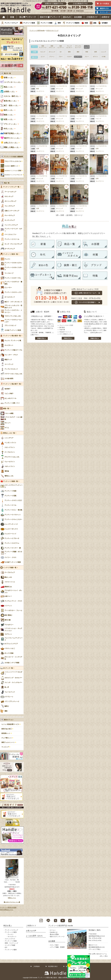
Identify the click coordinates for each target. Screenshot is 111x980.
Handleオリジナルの (13, 171)
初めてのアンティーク (57, 937)
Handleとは (54, 932)
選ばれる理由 (54, 934)
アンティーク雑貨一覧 (10, 481)
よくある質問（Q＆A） (35, 936)
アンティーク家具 (29, 23)
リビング (79, 119)
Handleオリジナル (13, 175)
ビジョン (53, 930)
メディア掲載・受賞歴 (57, 947)
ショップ (79, 149)
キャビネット (12, 937)
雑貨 (86, 23)
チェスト (11, 934)
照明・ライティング (11, 943)
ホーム (4, 17)
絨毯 (95, 23)
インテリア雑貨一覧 (10, 568)
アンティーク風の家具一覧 (12, 336)
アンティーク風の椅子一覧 (12, 384)
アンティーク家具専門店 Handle (61, 926)
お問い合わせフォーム (99, 954)
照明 (59, 23)
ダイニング (59, 89)
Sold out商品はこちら (7, 910)
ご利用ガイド (92, 17)
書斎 (38, 89)
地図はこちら (12, 898)
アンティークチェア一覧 (11, 187)
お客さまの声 (31, 931)
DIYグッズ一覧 (8, 668)
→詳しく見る (103, 956)
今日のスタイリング (52, 31)
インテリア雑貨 (10, 945)
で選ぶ (10, 96)
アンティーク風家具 (73, 23)
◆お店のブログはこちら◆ (12, 902)
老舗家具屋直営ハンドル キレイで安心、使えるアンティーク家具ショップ (17, 8)
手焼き (13, 161)
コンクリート (40, 91)
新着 (12, 17)
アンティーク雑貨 (46, 23)
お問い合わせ (106, 17)
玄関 (38, 149)
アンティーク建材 (11, 950)
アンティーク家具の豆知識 (8, 908)
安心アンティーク (28, 17)
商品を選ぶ (8, 926)
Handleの (11, 166)
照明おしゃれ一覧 (9, 433)
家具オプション (9, 720)
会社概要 (78, 17)
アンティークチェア (11, 23)
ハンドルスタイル (42, 86)
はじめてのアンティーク (50, 17)
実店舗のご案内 (95, 930)
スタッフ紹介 (54, 945)
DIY (6, 947)
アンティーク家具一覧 (10, 254)
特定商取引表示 (53, 966)
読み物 (67, 17)
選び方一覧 (7, 73)
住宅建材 (105, 23)
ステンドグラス (10, 939)
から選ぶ (7, 78)
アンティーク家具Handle (37, 31)
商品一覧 (7, 183)
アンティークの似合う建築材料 (13, 157)
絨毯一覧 (6, 409)
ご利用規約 (36, 966)
